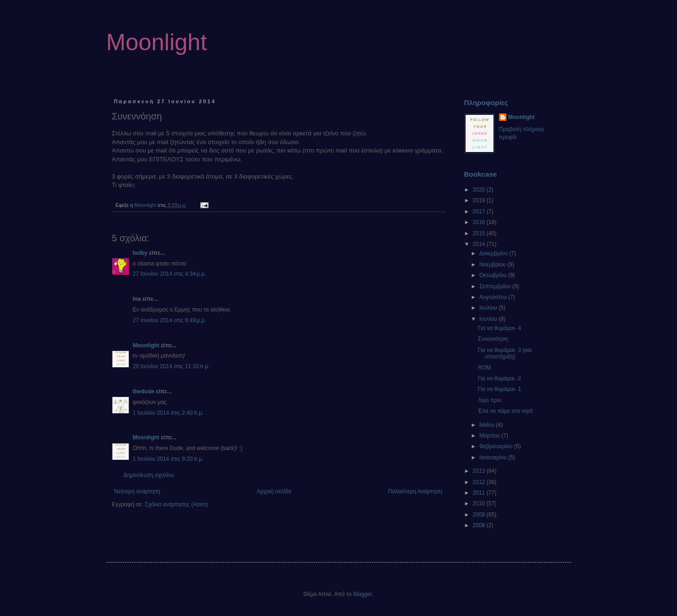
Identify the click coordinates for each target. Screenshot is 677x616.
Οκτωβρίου (493, 275)
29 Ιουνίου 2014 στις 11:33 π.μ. (171, 366)
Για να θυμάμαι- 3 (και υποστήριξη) (505, 353)
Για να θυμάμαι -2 (499, 378)
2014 (480, 244)
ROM (484, 368)
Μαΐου (487, 425)
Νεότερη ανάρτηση (137, 491)
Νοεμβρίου (493, 265)
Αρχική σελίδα (274, 491)
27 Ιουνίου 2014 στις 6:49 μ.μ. (170, 320)
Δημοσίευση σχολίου (149, 475)
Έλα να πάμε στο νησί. (506, 411)
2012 (480, 482)
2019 (480, 200)
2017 (480, 212)
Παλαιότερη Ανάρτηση (415, 491)
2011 (480, 493)
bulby (140, 253)
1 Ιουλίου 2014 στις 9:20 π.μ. (168, 459)
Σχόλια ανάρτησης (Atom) (176, 504)
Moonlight (157, 42)
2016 (480, 222)
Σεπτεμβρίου (496, 286)
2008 (480, 525)
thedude (144, 391)
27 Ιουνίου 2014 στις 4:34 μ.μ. (170, 274)
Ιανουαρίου (494, 457)
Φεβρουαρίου (496, 446)
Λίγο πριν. (490, 400)
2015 (480, 233)
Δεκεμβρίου (494, 253)
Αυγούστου (493, 297)
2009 (480, 515)
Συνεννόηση (493, 339)
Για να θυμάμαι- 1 (499, 389)
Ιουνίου (489, 319)
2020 (480, 190)
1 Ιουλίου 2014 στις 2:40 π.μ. (168, 413)
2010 (480, 503)
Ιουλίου (489, 308)
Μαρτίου (490, 436)
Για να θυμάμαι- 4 (499, 328)
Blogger (363, 594)
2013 (480, 471)
